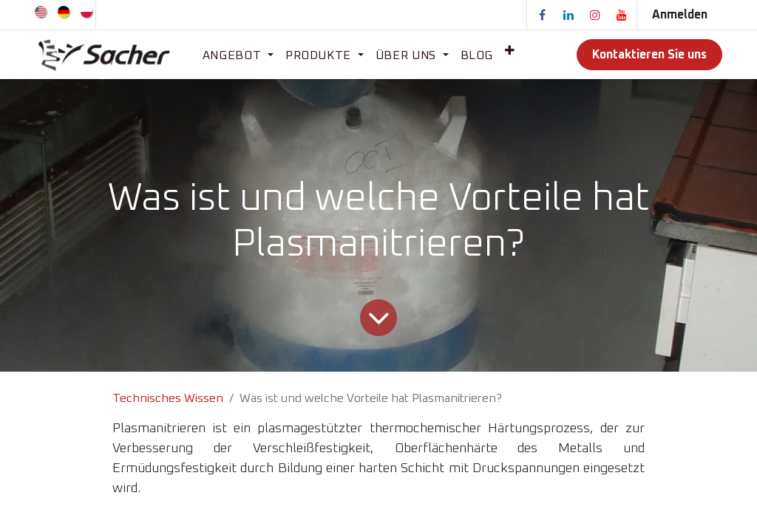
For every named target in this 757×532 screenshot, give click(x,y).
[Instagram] (595, 15)
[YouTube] (622, 15)
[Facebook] (542, 15)
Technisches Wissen (168, 398)
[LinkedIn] (568, 15)
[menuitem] (42, 11)
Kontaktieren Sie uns (649, 55)
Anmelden (680, 15)
